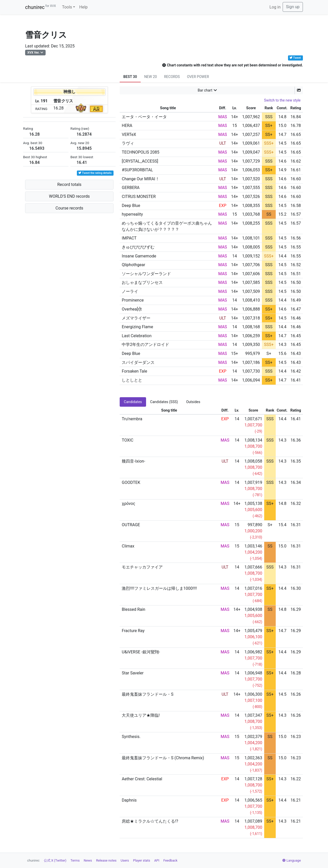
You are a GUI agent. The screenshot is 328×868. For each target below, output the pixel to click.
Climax (128, 546)
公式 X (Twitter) (55, 860)
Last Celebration (137, 336)
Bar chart (205, 90)
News (88, 860)
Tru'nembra (132, 419)
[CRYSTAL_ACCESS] (140, 161)
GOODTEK (131, 482)
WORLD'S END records (69, 196)
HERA (127, 126)
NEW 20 (151, 77)
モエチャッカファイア (142, 567)
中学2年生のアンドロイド (145, 345)
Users (125, 860)
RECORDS (172, 77)
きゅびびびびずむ (138, 247)
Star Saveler (133, 673)
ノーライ (130, 291)
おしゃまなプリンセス (142, 282)
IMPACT (129, 238)
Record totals (69, 184)
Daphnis (129, 800)
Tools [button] (67, 7)
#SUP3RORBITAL (137, 170)
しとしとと (132, 380)
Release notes (106, 860)
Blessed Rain (134, 609)
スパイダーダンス (138, 362)
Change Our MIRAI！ (140, 179)
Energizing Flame (137, 327)
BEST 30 (130, 77)
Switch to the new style (282, 100)
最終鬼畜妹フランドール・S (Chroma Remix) (163, 758)
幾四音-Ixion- (133, 461)
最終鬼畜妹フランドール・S (148, 694)
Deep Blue (131, 206)
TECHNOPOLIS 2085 (140, 152)
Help (83, 7)
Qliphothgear (133, 265)
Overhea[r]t (132, 309)
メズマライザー (136, 318)
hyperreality (132, 214)
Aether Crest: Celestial (142, 779)
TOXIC (127, 440)
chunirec (40, 7)
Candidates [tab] (133, 402)
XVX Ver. (33, 53)
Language (292, 860)
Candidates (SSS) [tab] (164, 402)
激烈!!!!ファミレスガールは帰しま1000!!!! (159, 588)
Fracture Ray (133, 631)
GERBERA (131, 188)
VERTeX (129, 134)
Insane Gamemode (139, 256)
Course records (69, 208)
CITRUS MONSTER (139, 197)
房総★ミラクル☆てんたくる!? (150, 821)
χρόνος (128, 503)
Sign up (293, 7)
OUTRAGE (131, 525)
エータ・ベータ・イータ (144, 117)
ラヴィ (128, 143)
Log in (275, 7)
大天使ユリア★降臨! (141, 715)
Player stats (142, 860)
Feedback (171, 860)
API (157, 860)
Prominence (133, 300)
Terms (75, 860)
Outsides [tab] (193, 402)
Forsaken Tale (134, 371)
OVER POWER (198, 77)
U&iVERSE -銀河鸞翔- (141, 652)
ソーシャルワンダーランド (146, 274)
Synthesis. (131, 737)
